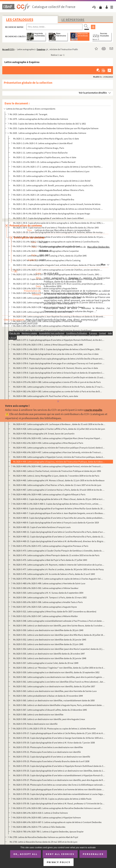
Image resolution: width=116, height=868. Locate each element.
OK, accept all (26, 854)
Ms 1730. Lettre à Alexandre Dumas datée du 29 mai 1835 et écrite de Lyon (43, 842)
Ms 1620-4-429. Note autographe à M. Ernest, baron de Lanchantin (44, 434)
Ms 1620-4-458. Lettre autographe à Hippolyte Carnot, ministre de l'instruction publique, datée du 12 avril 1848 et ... (59, 457)
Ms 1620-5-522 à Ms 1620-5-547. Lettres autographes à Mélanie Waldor (45, 616)
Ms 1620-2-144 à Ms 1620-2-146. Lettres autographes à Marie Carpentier (46, 251)
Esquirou (41, 49)
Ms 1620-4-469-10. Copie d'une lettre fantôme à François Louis (42, 527)
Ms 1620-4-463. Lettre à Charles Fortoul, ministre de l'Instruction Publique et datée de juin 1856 (57, 471)
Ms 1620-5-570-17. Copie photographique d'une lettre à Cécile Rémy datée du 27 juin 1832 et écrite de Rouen (59, 733)
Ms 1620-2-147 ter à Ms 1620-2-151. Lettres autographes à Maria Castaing (47, 260)
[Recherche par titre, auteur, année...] (54, 27)
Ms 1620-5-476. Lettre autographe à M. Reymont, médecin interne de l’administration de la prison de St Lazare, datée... (59, 565)
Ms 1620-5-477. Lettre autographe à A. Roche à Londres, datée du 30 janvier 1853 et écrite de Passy (58, 569)
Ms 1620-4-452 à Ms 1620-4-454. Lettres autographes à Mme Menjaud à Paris (48, 443)
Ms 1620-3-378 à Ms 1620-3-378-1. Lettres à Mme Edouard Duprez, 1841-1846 (48, 345)
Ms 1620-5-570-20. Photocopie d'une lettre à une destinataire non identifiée (48, 747)
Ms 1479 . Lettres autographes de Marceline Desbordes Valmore (39, 119)
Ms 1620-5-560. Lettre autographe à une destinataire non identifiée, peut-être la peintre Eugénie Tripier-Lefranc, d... (59, 677)
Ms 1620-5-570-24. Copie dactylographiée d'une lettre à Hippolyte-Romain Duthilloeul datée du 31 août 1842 (59, 766)
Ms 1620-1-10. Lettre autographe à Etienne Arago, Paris (39, 148)
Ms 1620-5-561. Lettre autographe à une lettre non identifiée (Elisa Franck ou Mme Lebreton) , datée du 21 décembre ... (59, 682)
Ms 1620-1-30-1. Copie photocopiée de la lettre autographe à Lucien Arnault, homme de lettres (57, 204)
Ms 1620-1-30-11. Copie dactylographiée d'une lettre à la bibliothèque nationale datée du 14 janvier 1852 (59, 237)
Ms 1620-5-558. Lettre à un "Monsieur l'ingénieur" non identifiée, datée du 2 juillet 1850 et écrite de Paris (59, 668)
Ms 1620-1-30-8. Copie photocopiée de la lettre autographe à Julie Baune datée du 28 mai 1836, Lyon (59, 223)
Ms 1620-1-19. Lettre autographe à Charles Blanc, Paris (39, 176)
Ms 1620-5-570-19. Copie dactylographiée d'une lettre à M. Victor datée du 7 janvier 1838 (54, 743)
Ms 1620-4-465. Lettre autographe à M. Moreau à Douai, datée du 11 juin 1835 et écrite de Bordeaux (59, 480)
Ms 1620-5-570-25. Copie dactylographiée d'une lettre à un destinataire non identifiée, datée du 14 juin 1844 (59, 771)
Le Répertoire (73, 20)
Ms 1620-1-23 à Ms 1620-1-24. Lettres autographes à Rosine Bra (42, 195)
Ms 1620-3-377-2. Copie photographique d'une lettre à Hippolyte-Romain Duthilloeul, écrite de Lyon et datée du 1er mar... (59, 340)
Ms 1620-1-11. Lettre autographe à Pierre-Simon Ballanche (40, 153)
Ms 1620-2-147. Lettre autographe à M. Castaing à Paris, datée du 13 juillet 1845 (50, 256)
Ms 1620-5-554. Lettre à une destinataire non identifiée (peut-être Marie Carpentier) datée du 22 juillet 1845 (59, 649)
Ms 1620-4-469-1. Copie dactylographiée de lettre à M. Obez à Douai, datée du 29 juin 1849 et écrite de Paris (59, 499)
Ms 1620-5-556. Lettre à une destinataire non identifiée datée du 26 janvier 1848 (50, 658)
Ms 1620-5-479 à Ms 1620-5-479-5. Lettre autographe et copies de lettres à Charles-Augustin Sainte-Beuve (58, 579)
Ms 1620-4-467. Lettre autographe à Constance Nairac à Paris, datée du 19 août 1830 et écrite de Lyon (59, 490)
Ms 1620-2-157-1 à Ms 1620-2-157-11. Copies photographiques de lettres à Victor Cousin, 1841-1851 (58, 274)
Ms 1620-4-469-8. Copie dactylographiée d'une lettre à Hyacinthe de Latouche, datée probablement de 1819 (59, 518)
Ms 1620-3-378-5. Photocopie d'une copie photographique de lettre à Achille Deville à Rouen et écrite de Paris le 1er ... (59, 359)
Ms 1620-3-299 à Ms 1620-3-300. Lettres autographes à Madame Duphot (46, 326)
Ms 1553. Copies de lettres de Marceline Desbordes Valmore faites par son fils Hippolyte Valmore (54, 128)
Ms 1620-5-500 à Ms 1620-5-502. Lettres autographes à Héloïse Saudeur (46, 588)
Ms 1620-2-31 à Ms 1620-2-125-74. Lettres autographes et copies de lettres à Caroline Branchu (56, 242)
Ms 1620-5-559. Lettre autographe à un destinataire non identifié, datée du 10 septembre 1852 (56, 672)
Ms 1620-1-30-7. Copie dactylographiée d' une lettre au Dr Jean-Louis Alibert (48, 218)
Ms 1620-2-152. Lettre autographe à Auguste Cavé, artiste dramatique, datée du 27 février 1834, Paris (59, 265)
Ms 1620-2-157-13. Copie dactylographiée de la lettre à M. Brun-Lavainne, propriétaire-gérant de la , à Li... (59, 284)
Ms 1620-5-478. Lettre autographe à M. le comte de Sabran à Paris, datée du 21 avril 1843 (54, 574)
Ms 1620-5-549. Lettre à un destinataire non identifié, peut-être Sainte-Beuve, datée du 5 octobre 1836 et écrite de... (59, 626)
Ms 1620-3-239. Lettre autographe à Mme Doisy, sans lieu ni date (43, 312)
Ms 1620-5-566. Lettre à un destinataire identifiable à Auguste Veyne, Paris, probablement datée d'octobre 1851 (59, 705)
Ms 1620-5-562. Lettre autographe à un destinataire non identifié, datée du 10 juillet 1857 (54, 686)
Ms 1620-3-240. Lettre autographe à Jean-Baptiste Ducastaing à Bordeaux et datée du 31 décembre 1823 (59, 316)
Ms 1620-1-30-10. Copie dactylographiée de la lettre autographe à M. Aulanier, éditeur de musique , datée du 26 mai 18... (59, 232)
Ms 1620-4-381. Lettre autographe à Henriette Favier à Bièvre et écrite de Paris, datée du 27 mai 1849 (59, 387)
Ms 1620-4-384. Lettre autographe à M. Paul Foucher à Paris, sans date (46, 396)
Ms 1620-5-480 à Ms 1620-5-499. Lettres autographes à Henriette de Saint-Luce (49, 583)
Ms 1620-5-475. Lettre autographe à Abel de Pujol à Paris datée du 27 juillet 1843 (50, 560)
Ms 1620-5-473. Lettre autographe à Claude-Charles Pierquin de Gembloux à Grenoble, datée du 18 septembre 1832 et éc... (59, 551)
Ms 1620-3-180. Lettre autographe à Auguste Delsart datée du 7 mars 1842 (47, 298)
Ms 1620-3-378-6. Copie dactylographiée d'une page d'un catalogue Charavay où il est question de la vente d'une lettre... (59, 363)
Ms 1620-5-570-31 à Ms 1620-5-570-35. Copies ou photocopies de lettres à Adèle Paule (52, 799)
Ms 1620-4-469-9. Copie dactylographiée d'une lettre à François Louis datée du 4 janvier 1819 (56, 523)
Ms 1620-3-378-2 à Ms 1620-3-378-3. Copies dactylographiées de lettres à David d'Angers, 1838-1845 (58, 349)
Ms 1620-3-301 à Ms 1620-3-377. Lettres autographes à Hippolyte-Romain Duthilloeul (52, 331)
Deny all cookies (60, 854)
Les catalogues (20, 20)
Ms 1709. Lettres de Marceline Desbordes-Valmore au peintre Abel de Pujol (44, 837)
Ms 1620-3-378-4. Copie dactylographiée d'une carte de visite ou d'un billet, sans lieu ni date (56, 354)
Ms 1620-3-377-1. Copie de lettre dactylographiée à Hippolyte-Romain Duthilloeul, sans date (56, 335)
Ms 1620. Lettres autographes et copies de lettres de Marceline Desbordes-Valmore (48, 133)
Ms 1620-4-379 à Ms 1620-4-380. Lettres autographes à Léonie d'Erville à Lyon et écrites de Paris (57, 382)
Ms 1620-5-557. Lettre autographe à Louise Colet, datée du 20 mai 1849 (46, 663)
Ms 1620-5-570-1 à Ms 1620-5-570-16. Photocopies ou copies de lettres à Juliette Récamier (54, 729)
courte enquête (93, 410)
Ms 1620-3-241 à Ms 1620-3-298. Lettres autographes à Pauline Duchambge (48, 321)
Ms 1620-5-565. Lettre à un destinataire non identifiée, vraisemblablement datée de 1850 (54, 700)
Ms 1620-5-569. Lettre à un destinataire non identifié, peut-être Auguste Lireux (49, 719)
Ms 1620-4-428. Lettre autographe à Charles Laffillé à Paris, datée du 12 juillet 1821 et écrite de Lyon (59, 429)
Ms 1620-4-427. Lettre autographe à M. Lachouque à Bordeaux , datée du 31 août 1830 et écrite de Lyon (59, 424)
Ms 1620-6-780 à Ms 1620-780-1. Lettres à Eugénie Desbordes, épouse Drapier (48, 832)
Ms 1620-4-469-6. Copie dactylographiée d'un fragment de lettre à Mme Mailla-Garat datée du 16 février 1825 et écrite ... (59, 508)
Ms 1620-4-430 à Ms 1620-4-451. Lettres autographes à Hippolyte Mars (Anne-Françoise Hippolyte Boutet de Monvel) (58, 438)
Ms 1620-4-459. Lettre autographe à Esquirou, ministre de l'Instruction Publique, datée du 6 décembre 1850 (59, 462)
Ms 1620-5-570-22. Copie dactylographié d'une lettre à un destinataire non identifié (52, 757)
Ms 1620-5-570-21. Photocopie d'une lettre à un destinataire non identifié (47, 752)
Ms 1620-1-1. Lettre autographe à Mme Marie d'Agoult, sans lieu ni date (46, 139)
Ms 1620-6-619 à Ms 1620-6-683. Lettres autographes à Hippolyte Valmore (47, 817)
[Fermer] (58, 402)
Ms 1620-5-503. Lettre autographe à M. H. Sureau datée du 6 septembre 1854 (48, 593)
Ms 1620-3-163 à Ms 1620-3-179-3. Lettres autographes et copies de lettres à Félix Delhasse (55, 293)
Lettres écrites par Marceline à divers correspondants (31, 109)
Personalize (93, 854)
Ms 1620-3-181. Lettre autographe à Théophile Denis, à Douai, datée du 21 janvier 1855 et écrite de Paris (59, 302)
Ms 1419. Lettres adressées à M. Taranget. (29, 114)
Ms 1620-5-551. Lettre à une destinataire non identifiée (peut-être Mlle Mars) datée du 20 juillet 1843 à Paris (59, 635)
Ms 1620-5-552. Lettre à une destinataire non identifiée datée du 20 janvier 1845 (50, 640)
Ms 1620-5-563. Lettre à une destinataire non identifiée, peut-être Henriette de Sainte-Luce (55, 691)
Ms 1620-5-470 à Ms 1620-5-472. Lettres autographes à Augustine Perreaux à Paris (51, 546)
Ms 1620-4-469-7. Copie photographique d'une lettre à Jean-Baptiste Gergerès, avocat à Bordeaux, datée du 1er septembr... (59, 513)
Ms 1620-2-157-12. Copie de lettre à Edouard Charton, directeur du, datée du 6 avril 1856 (59, 279)
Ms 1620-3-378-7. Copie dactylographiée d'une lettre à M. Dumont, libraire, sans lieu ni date (56, 368)
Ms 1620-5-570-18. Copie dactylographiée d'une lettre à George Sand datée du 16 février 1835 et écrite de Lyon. (59, 738)
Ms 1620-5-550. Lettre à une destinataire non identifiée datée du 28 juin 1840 (48, 630)
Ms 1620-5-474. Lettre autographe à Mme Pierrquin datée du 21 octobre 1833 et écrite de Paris (56, 555)
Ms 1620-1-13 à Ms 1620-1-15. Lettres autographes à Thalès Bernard (44, 162)
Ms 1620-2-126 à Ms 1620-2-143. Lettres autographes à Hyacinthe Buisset (47, 246)
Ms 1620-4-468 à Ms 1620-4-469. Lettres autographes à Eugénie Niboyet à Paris (49, 494)
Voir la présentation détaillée (93, 93)
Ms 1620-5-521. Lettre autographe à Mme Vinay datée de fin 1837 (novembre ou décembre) (55, 611)
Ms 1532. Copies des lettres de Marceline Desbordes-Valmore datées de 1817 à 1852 (48, 124)
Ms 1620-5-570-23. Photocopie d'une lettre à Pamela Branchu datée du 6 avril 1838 (51, 761)
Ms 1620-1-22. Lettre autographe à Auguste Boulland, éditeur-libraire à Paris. (49, 190)
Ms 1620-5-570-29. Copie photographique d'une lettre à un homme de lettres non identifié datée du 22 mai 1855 (59, 789)
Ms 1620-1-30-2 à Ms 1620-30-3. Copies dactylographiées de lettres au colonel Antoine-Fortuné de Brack (58, 209)
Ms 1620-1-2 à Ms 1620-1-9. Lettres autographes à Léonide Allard (43, 143)
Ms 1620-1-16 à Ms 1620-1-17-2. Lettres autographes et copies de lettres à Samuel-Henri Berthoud (58, 167)
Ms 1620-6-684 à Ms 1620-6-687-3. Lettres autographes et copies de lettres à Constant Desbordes (57, 822)
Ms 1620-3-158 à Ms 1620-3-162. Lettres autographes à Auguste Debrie (45, 288)
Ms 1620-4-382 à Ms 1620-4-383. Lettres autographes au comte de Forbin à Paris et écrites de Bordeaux (58, 391)
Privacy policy (59, 862)
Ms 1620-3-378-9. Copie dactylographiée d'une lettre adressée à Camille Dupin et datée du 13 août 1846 (59, 377)
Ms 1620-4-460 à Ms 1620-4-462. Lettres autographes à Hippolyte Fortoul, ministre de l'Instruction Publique (58, 466)
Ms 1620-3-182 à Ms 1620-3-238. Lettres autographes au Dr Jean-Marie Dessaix (49, 307)
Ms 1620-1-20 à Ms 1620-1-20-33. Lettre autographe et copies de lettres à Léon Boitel (52, 181)
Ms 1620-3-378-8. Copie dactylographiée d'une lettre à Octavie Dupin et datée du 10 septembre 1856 (59, 373)
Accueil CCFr (8, 49)
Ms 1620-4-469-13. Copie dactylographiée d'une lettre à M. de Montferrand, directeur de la (59, 541)
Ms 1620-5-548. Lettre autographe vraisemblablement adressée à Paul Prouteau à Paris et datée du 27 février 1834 (59, 621)
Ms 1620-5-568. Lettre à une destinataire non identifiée (38, 714)
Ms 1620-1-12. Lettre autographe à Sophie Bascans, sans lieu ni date (45, 157)
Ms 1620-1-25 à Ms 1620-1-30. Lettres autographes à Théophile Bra (44, 199)
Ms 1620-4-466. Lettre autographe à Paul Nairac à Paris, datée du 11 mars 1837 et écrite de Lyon (57, 485)
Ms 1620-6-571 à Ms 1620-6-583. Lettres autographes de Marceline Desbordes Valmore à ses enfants (58, 808)
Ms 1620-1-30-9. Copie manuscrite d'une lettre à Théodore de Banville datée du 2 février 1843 (56, 228)
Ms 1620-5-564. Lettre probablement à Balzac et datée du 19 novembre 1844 (48, 696)
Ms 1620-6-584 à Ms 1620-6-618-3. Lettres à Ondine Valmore (40, 813)
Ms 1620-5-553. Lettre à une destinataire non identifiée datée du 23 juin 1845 (48, 644)
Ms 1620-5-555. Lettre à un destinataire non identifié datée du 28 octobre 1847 (49, 654)
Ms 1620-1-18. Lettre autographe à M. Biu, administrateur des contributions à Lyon (51, 171)
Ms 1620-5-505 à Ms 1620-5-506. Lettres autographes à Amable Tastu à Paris (48, 602)
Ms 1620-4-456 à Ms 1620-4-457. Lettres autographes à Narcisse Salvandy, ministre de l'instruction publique (58, 452)
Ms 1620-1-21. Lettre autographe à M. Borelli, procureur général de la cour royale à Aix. (53, 185)
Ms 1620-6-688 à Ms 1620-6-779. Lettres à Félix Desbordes (39, 827)
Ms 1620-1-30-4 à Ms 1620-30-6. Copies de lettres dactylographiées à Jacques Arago (52, 213)
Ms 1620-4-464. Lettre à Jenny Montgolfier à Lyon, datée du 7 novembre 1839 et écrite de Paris (56, 476)
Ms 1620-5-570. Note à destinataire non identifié (35, 724)
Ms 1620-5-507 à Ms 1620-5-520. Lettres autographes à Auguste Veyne (45, 607)
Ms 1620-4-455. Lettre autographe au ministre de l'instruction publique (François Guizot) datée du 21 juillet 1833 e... (59, 448)
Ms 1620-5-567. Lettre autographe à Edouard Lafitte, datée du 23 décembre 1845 (50, 710)
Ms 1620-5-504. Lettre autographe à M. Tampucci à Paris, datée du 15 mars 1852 (50, 597)
